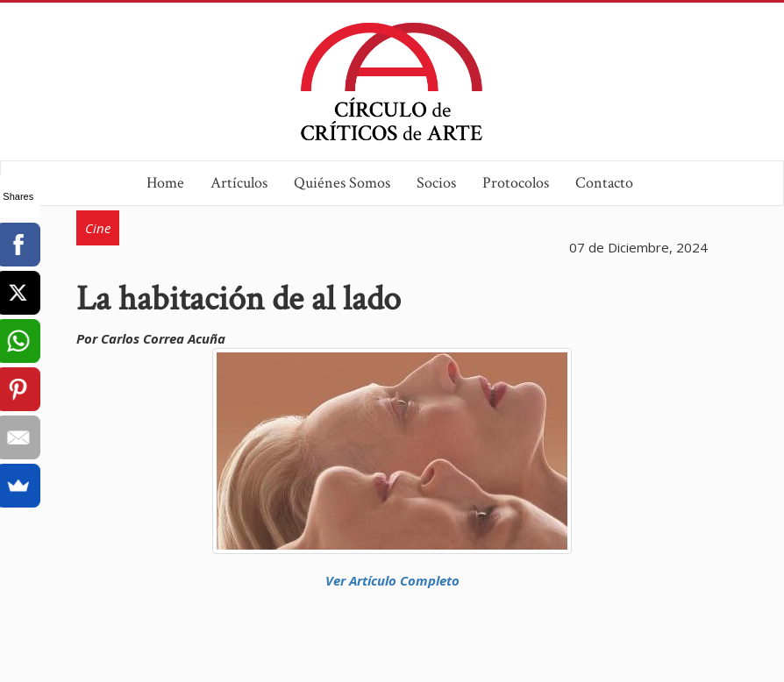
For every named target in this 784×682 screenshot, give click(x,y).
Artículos (239, 183)
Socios (436, 183)
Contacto (604, 183)
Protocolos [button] (516, 183)
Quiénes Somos (342, 183)
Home (165, 183)
